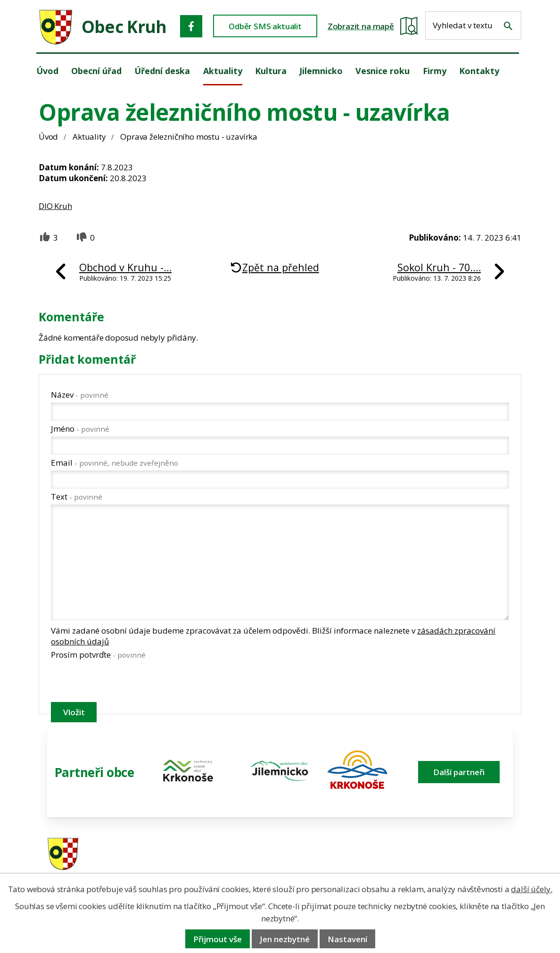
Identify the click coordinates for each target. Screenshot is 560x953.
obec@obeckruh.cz (459, 867)
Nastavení (347, 939)
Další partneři (459, 772)
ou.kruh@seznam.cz (461, 855)
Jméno (80, 429)
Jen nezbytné (285, 939)
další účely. (531, 889)
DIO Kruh (55, 206)
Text (77, 497)
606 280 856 (342, 867)
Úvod (48, 137)
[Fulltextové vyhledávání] (473, 25)
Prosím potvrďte (98, 655)
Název (80, 395)
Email (115, 463)
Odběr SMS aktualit (265, 26)
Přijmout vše (218, 939)
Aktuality (89, 137)
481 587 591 (342, 855)
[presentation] (123, 683)
